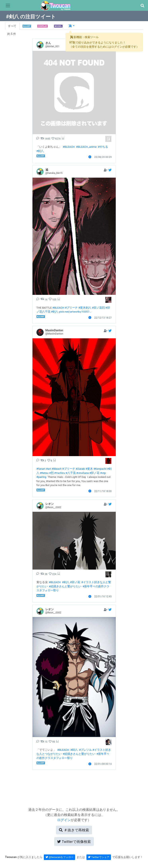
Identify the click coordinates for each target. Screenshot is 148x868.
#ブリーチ (71, 308)
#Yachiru (60, 473)
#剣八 (40, 151)
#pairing (41, 477)
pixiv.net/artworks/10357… (75, 312)
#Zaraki (80, 469)
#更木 (89, 469)
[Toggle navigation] (8, 6)
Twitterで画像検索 (74, 842)
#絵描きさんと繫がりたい (65, 586)
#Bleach (57, 469)
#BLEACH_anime (86, 147)
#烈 (51, 473)
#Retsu (44, 473)
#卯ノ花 (94, 473)
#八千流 (71, 473)
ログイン (64, 820)
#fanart (41, 469)
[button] (142, 6)
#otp (103, 473)
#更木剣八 (85, 308)
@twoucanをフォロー (60, 857)
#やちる (103, 147)
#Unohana (83, 473)
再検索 (74, 830)
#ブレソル (85, 750)
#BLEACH (69, 147)
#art (49, 469)
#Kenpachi (100, 469)
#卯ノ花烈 (98, 308)
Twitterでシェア (99, 857)
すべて (12, 26)
